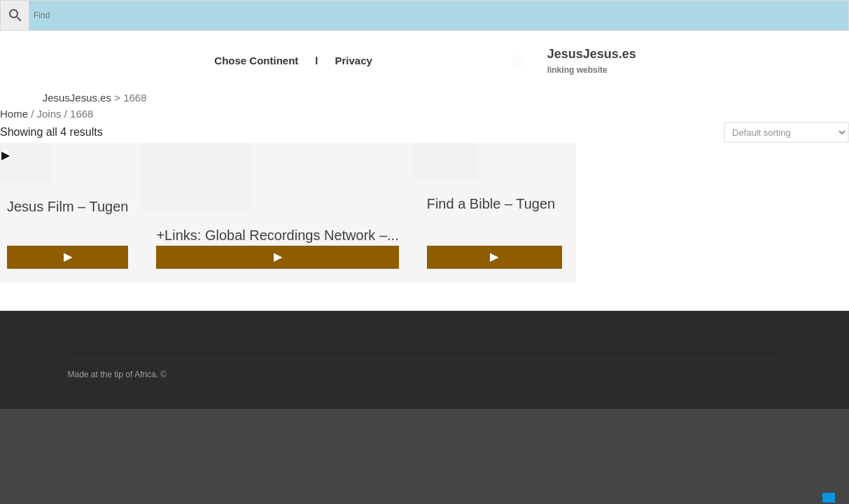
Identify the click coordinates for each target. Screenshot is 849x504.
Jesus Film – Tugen (68, 206)
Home (14, 114)
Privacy (353, 61)
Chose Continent (256, 61)
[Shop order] (786, 132)
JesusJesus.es (592, 54)
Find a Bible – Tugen (491, 204)
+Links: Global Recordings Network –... (277, 235)
